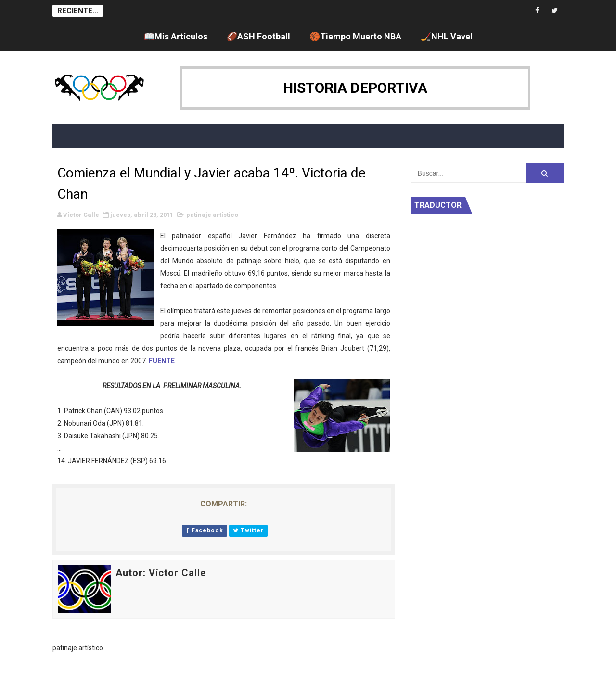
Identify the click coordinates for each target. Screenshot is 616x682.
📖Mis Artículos (176, 36)
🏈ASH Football (258, 36)
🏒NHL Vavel (447, 36)
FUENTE (162, 361)
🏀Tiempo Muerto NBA (355, 36)
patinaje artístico (212, 215)
